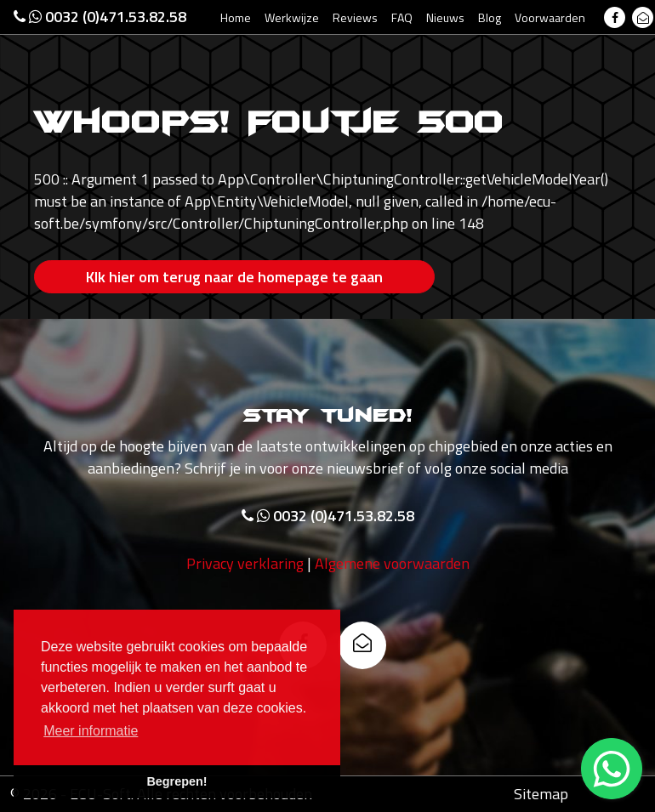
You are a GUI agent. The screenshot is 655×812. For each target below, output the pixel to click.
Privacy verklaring (245, 563)
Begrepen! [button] (177, 781)
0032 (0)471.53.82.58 (100, 17)
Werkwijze (292, 17)
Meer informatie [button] (91, 731)
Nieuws (445, 17)
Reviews (355, 17)
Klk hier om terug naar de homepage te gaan (234, 277)
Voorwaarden (550, 17)
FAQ (402, 17)
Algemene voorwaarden (392, 563)
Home (236, 17)
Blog (490, 17)
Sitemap (541, 794)
